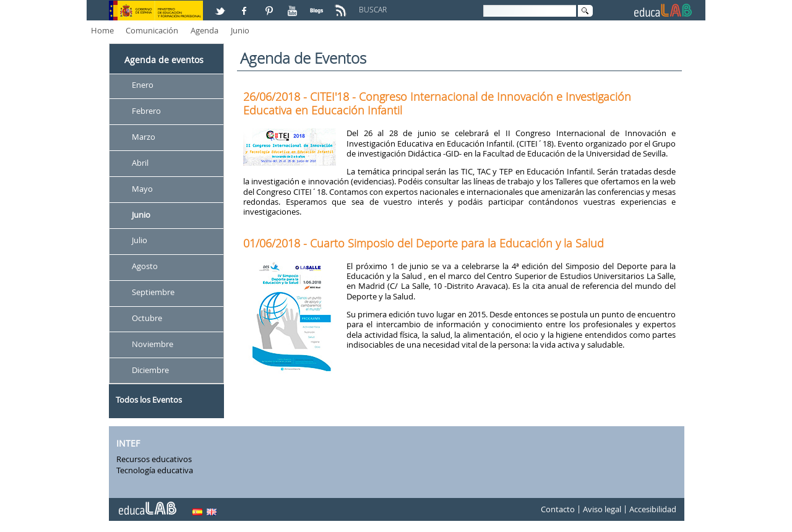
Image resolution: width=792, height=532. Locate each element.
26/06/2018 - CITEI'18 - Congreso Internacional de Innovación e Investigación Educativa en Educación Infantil (437, 103)
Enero (143, 85)
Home (102, 30)
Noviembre (153, 344)
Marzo (144, 137)
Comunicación (152, 30)
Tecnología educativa (155, 470)
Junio (240, 30)
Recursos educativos (154, 459)
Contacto (558, 510)
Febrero (146, 111)
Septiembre (153, 293)
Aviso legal (602, 510)
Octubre (147, 318)
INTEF (128, 443)
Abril (140, 163)
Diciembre (150, 370)
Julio (140, 241)
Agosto (145, 267)
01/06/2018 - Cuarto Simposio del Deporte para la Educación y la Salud (424, 243)
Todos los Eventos (149, 400)
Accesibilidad (653, 510)
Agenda (204, 30)
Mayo (142, 189)
